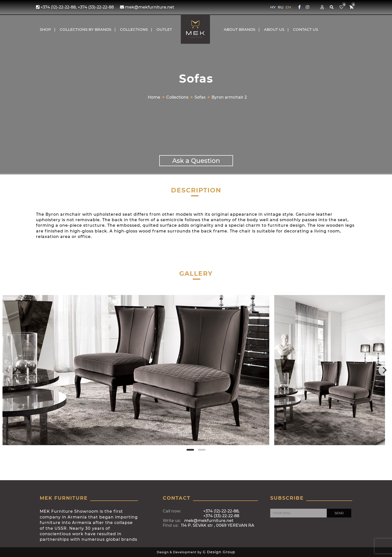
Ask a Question (196, 161)
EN (288, 7)
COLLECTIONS (134, 29)
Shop (45, 29)
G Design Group (219, 552)
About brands (239, 29)
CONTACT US (305, 29)
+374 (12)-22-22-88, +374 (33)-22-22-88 (75, 7)
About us (274, 29)
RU (281, 7)
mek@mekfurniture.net (147, 7)
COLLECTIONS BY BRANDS (85, 29)
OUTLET (164, 29)
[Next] (384, 370)
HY (273, 7)
